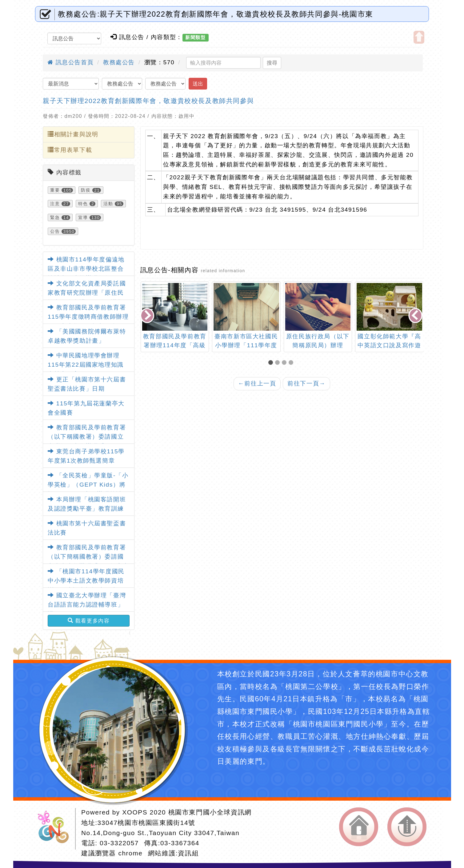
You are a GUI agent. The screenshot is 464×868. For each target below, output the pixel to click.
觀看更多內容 (89, 621)
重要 (55, 190)
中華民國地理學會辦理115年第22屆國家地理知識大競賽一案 (86, 365)
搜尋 (272, 63)
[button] (272, 363)
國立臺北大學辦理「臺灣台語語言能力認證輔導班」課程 (87, 605)
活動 (108, 204)
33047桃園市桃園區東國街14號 (146, 823)
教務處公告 (119, 62)
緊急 (55, 217)
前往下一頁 (306, 383)
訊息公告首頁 (70, 62)
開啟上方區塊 (419, 37)
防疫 (86, 190)
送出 (198, 84)
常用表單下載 (70, 150)
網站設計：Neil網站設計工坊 (55, 829)
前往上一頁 (257, 383)
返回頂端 (407, 827)
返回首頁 (359, 827)
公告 (55, 231)
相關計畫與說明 (73, 134)
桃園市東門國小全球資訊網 (210, 812)
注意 (55, 204)
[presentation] (148, 316)
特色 (83, 204)
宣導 (83, 217)
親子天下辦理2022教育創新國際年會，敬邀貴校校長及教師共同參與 (148, 101)
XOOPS (135, 812)
